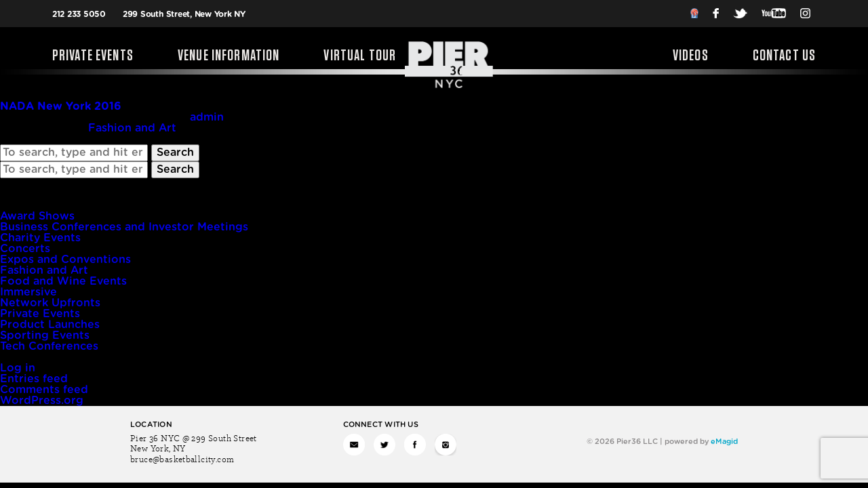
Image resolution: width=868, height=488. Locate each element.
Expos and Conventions (65, 260)
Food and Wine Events (63, 281)
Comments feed (44, 390)
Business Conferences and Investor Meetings (124, 227)
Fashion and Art (132, 128)
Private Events (93, 56)
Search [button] (175, 152)
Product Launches (50, 325)
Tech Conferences (49, 346)
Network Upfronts (50, 303)
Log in (18, 368)
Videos (691, 56)
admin (207, 117)
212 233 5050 (79, 14)
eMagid (724, 442)
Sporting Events (45, 335)
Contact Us (785, 56)
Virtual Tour (360, 56)
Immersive (28, 292)
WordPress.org (42, 401)
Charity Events (40, 238)
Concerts (25, 249)
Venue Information (229, 56)
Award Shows (37, 216)
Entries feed (34, 379)
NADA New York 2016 (61, 106)
